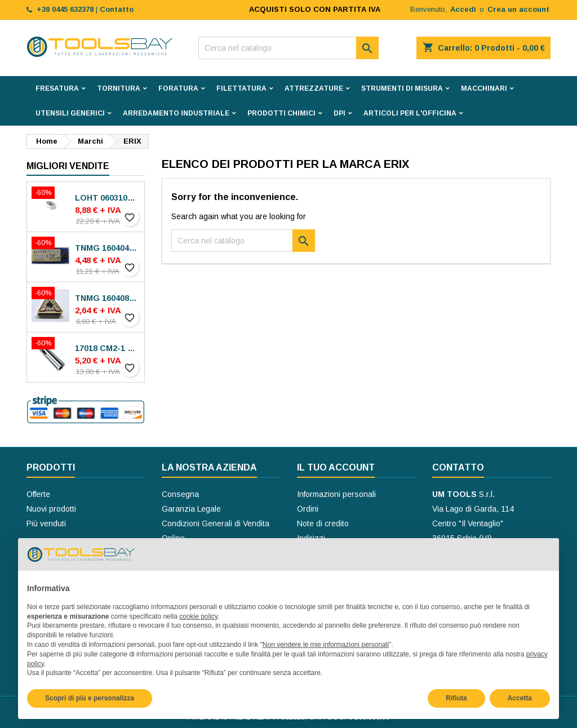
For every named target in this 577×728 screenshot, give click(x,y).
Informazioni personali (336, 494)
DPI (339, 113)
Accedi (463, 9)
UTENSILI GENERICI (70, 113)
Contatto (458, 467)
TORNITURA (119, 88)
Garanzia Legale (191, 509)
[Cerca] (288, 48)
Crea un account (518, 9)
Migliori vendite (68, 166)
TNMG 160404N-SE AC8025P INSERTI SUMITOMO (107, 248)
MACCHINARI (484, 88)
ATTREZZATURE (314, 88)
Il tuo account (336, 467)
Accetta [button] (520, 698)
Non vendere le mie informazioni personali (326, 645)
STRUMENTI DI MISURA (402, 88)
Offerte (38, 494)
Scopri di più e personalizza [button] (90, 698)
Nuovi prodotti (51, 509)
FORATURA (178, 88)
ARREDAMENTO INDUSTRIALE (176, 113)
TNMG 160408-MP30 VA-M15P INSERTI (107, 298)
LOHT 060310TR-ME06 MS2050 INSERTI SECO (107, 198)
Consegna (180, 494)
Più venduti (46, 523)
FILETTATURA (241, 88)
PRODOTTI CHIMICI (281, 113)
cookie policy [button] (198, 616)
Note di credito (323, 523)
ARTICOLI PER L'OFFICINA (410, 113)
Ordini (308, 509)
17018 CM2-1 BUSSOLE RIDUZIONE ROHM (107, 348)
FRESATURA (57, 88)
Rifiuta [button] (456, 698)
